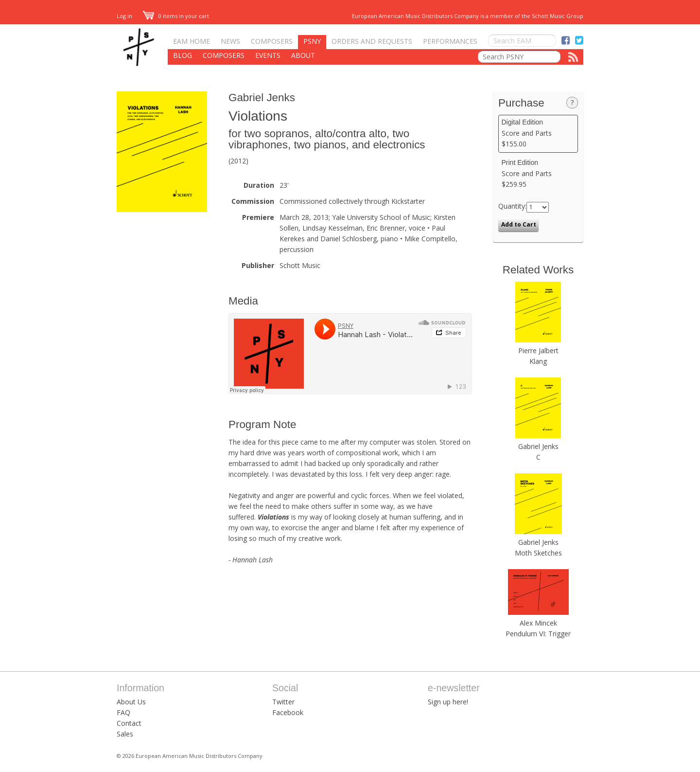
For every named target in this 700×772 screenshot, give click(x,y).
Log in (124, 16)
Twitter (283, 702)
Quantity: (512, 206)
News (230, 41)
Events (268, 55)
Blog (183, 55)
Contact (129, 723)
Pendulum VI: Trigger (538, 634)
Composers (272, 41)
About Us (131, 702)
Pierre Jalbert (538, 350)
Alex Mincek (538, 623)
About (303, 55)
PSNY (312, 41)
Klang (538, 361)
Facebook (288, 712)
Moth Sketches (538, 553)
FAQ (123, 712)
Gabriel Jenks (262, 98)
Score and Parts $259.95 (538, 174)
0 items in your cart (176, 16)
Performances (450, 41)
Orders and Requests (372, 41)
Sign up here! (448, 702)
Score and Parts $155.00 (538, 133)
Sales (125, 734)
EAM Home (192, 41)
